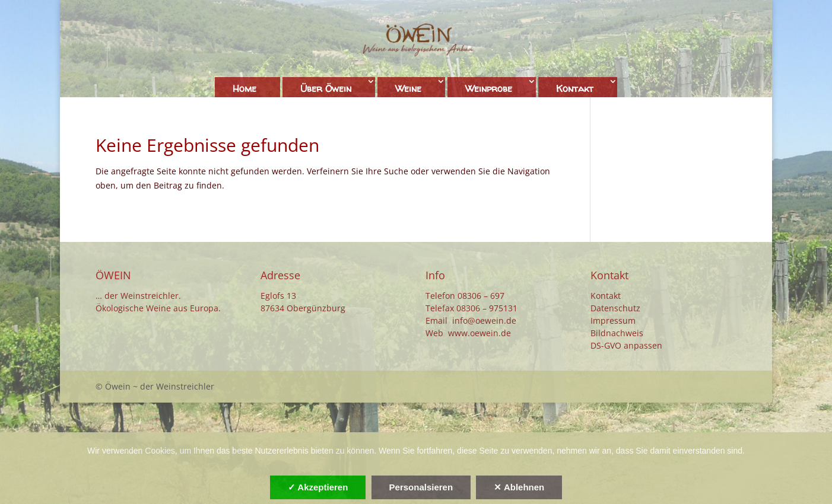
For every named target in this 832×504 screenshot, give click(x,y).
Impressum (613, 320)
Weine (408, 88)
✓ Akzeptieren (318, 487)
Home (244, 88)
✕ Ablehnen (519, 487)
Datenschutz (615, 308)
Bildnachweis (617, 333)
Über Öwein (326, 88)
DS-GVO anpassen (626, 345)
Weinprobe (489, 88)
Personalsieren (421, 487)
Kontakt (575, 88)
